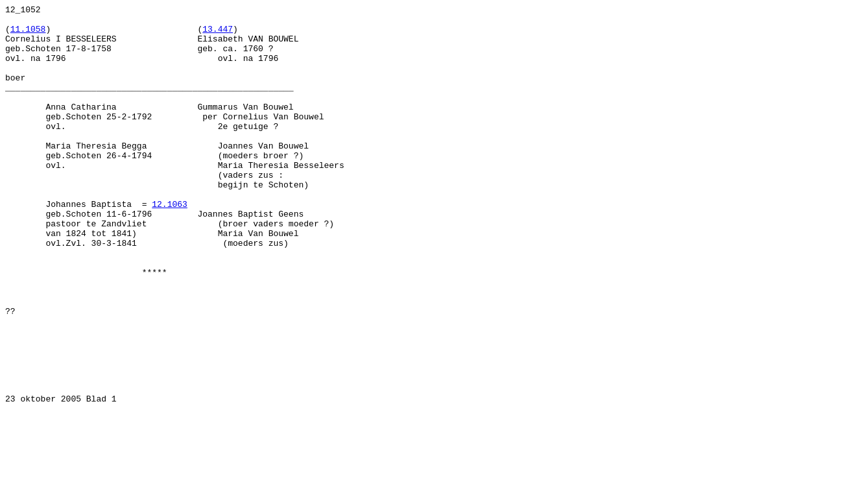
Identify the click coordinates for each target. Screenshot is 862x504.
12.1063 (170, 245)
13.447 (218, 34)
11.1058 (28, 34)
